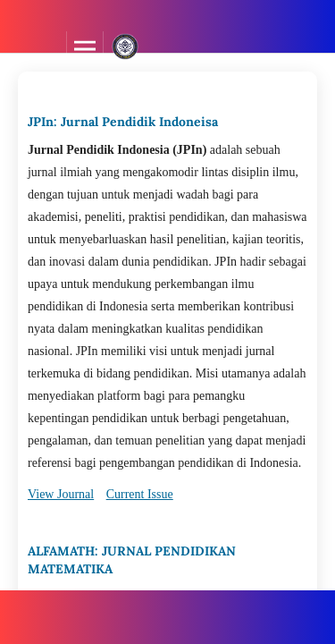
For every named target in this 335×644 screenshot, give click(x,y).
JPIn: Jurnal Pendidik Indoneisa (123, 122)
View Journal (61, 494)
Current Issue (140, 494)
